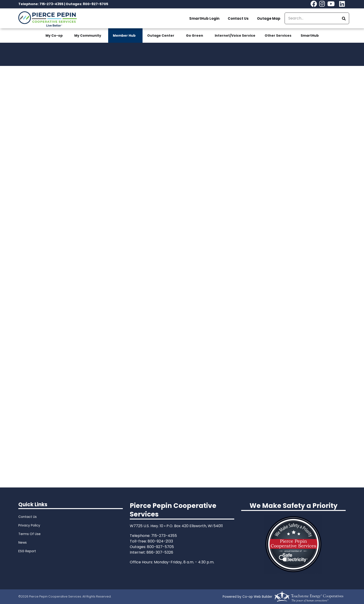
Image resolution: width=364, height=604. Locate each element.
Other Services (278, 36)
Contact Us (238, 18)
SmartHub (310, 36)
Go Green (195, 36)
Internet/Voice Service (235, 36)
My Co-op (54, 36)
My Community (88, 36)
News (23, 542)
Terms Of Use (29, 534)
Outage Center (161, 36)
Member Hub (124, 36)
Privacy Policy (29, 525)
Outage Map (269, 18)
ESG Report (27, 551)
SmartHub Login (204, 18)
